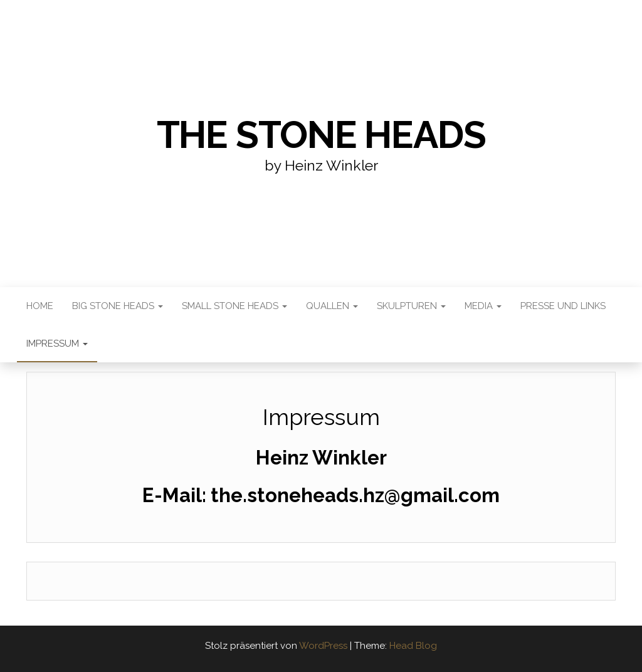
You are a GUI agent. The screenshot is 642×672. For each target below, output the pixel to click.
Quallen (332, 306)
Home (40, 306)
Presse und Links (563, 306)
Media (483, 306)
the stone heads (321, 135)
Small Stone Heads (234, 306)
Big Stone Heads (118, 306)
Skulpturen (411, 306)
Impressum (57, 344)
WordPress (323, 646)
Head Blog (413, 646)
